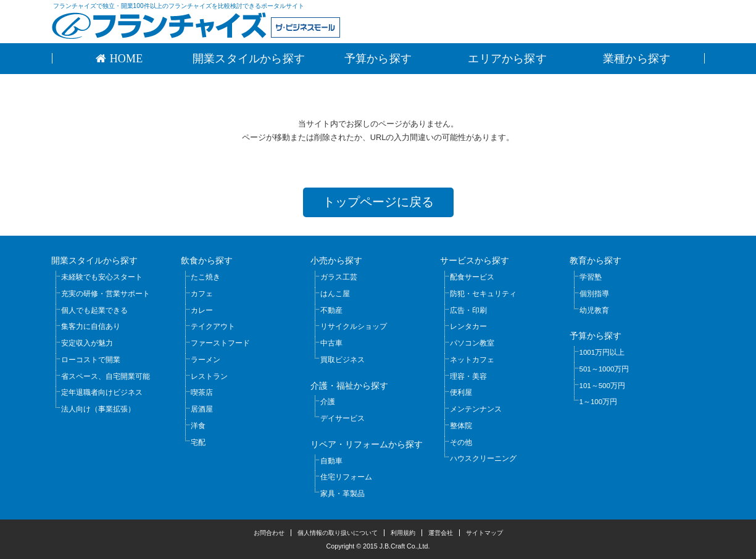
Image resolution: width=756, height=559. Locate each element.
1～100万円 (599, 402)
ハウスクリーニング (483, 458)
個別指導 (594, 294)
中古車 (331, 343)
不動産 (331, 310)
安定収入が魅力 (87, 343)
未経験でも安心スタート (102, 277)
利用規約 (403, 533)
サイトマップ (484, 533)
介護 (328, 402)
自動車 (331, 461)
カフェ (202, 294)
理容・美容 (468, 376)
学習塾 (591, 277)
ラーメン (206, 360)
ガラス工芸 (339, 277)
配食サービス (472, 277)
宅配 (198, 442)
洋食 (198, 426)
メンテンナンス (476, 409)
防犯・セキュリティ (483, 294)
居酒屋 (202, 409)
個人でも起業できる (94, 310)
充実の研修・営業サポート (106, 294)
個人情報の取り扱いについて (338, 533)
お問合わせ (269, 533)
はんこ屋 (335, 294)
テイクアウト (213, 326)
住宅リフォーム (346, 477)
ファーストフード (220, 343)
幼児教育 (594, 310)
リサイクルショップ (354, 326)
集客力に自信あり (91, 326)
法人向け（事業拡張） (98, 409)
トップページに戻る (378, 201)
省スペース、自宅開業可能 (106, 376)
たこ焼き (206, 277)
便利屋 (461, 392)
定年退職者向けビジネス (102, 392)
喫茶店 (202, 392)
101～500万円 (602, 386)
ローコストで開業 (91, 360)
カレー (202, 310)
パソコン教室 (472, 343)
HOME (124, 59)
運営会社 (441, 533)
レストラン (209, 376)
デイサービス (343, 418)
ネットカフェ (472, 360)
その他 (461, 442)
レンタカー (468, 326)
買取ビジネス (343, 360)
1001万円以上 (602, 352)
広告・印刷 (468, 310)
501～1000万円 (604, 369)
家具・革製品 (343, 494)
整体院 (461, 426)
